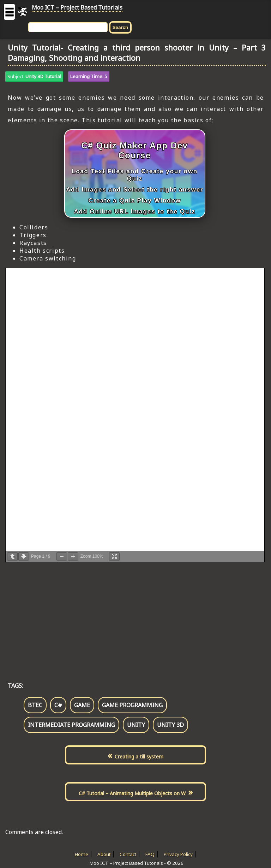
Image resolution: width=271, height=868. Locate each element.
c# (58, 705)
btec (35, 705)
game (82, 705)
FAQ (150, 854)
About (104, 854)
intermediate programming (71, 725)
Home (82, 854)
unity (136, 725)
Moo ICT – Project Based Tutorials (77, 7)
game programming (132, 705)
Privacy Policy (178, 854)
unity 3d (170, 725)
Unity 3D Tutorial (43, 76)
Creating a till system (139, 756)
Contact (128, 854)
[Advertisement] (135, 615)
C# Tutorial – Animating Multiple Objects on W (132, 793)
